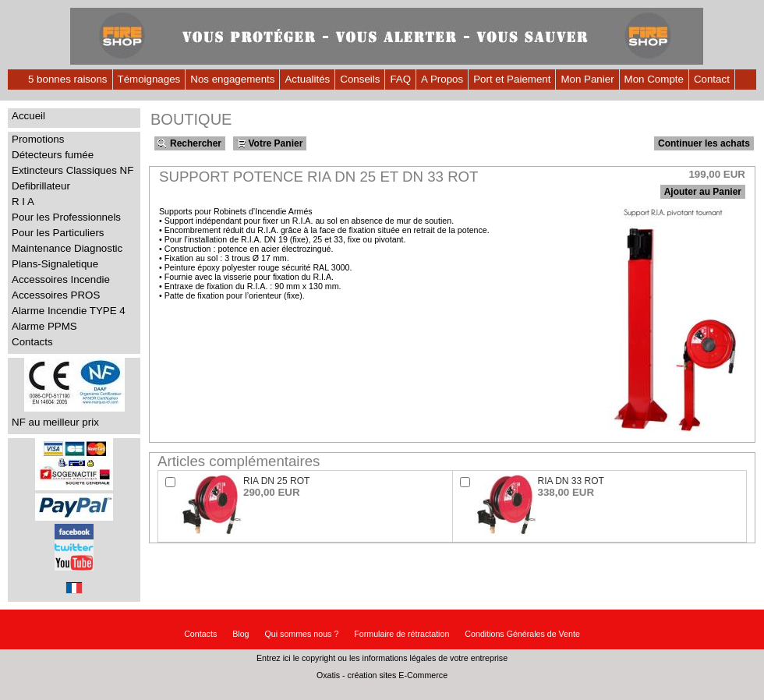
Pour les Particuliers (58, 233)
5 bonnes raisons (68, 79)
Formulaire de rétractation (401, 634)
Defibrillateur (41, 186)
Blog (241, 634)
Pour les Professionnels (66, 217)
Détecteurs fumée (53, 155)
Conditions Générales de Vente (522, 634)
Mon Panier (587, 79)
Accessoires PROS (56, 295)
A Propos (442, 79)
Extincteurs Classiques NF (73, 170)
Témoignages (149, 79)
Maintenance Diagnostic (67, 248)
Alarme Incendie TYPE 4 (69, 311)
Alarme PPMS (44, 326)
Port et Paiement (512, 79)
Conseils (360, 79)
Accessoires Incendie (61, 279)
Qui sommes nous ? (302, 634)
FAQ (400, 79)
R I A (23, 202)
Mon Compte (654, 79)
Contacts (32, 342)
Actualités (307, 79)
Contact (712, 79)
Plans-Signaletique (55, 264)
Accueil (28, 116)
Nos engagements (232, 79)
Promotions (38, 139)
